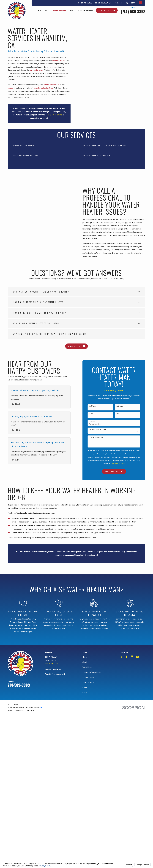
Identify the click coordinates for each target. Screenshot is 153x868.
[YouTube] (137, 693)
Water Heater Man (59, 60)
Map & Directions (51, 699)
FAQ (127, 3)
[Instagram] (132, 693)
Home (85, 693)
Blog (133, 3)
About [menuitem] (48, 10)
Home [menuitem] (40, 10)
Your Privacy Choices (34, 744)
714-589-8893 (19, 721)
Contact (86, 728)
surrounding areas (36, 70)
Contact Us (107, 10)
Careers (118, 3)
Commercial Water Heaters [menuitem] (81, 10)
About (85, 698)
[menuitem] (10, 746)
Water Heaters (88, 703)
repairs (10, 88)
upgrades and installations (43, 88)
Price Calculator (103, 3)
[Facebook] (127, 693)
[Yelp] (121, 693)
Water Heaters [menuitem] (59, 10)
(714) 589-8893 (133, 11)
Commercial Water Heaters (92, 708)
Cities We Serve (85, 3)
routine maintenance (52, 85)
